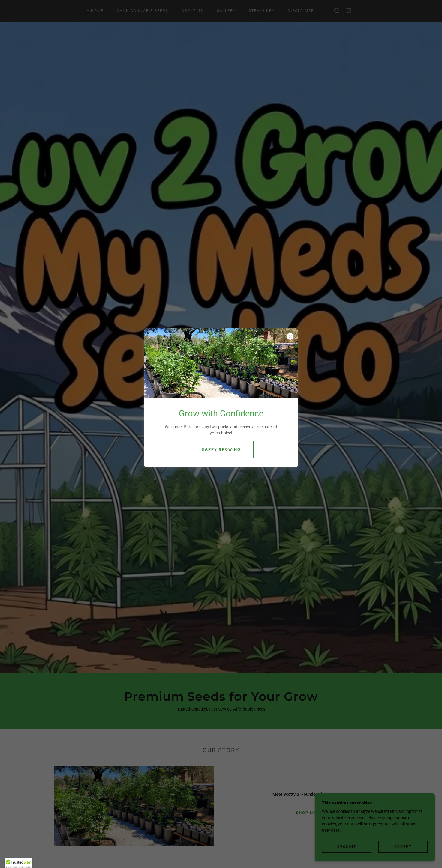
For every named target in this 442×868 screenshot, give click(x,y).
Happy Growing (221, 449)
